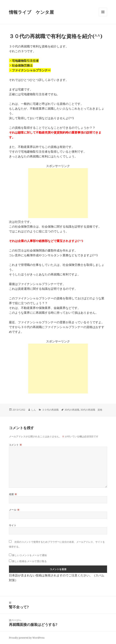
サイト (13, 525)
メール (14, 510)
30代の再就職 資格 (91, 410)
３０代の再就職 (50, 410)
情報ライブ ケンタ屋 (31, 12)
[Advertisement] (58, 193)
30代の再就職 (72, 410)
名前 (13, 494)
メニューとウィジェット (103, 16)
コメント (15, 445)
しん (34, 410)
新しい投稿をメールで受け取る (29, 561)
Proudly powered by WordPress (27, 638)
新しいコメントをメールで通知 (29, 555)
